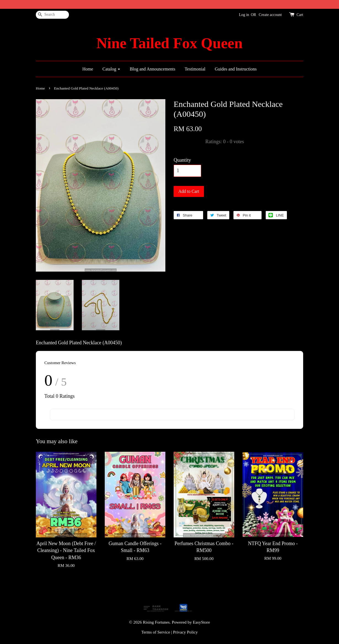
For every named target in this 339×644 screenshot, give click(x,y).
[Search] (52, 15)
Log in (244, 15)
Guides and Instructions (236, 69)
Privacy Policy (185, 632)
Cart (300, 15)
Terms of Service (156, 632)
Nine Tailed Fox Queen (169, 43)
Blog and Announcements (153, 69)
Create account (270, 15)
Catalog (111, 69)
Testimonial (195, 69)
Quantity (182, 160)
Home (88, 69)
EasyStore (201, 622)
